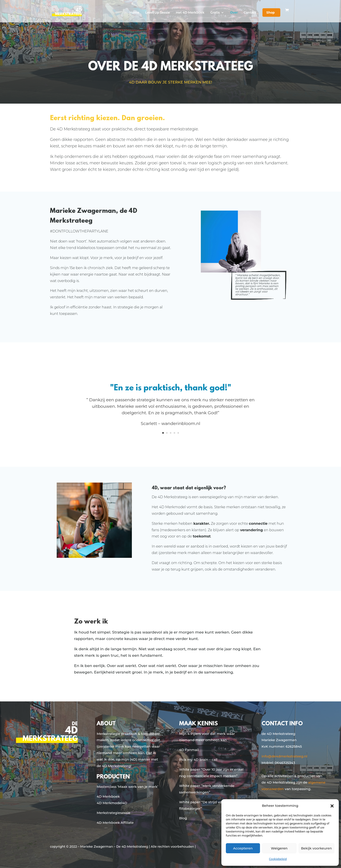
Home (134, 13)
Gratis (215, 13)
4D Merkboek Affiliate (115, 823)
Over (234, 13)
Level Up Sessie (158, 13)
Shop (271, 13)
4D (125, 803)
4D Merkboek (108, 796)
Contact (250, 13)
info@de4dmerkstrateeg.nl (284, 756)
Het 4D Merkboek (190, 13)
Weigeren (279, 848)
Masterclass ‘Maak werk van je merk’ (127, 787)
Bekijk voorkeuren (316, 848)
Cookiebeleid (278, 859)
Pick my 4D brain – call (198, 760)
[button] (332, 806)
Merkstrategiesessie (113, 813)
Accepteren (243, 848)
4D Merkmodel (109, 803)
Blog (183, 818)
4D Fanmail (189, 750)
